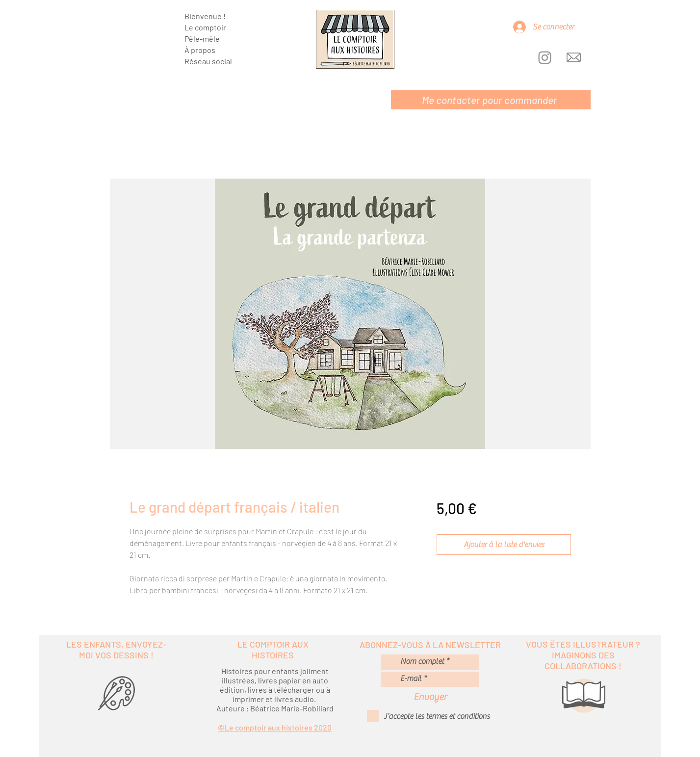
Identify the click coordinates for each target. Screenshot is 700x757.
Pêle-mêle (202, 39)
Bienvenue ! (205, 16)
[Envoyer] (430, 697)
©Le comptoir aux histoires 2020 (275, 727)
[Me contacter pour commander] (491, 100)
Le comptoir (205, 27)
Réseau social (208, 61)
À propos (200, 50)
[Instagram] (545, 58)
